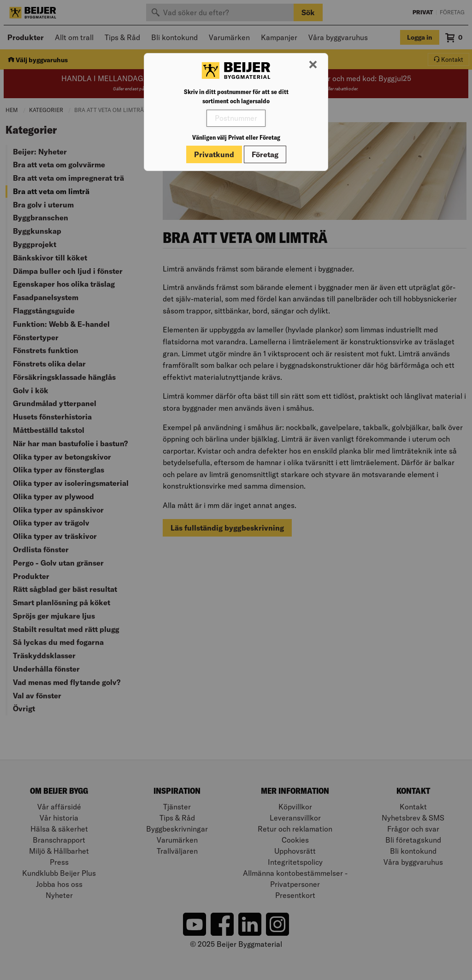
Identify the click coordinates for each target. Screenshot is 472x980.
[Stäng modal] (313, 65)
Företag (265, 154)
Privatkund (214, 154)
